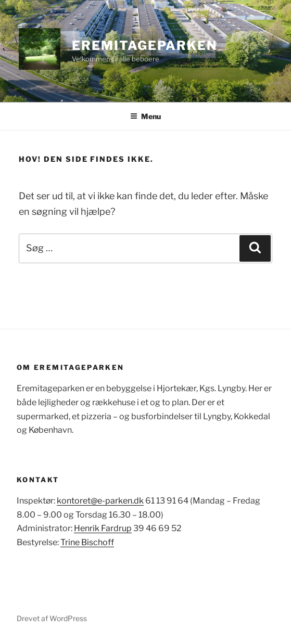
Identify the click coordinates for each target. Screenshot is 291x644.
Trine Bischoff (87, 542)
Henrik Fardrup (103, 528)
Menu (145, 116)
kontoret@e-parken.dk (100, 501)
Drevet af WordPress (52, 618)
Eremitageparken (144, 46)
